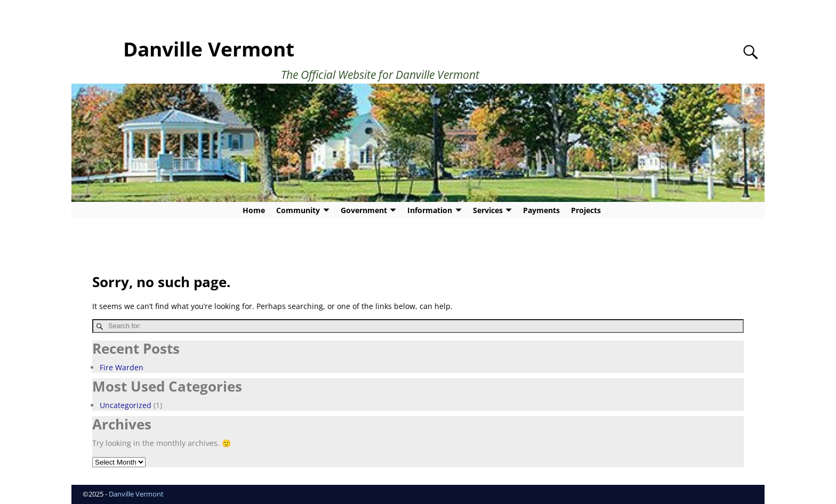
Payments (541, 210)
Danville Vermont (209, 49)
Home (254, 210)
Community (298, 210)
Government (364, 210)
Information (430, 210)
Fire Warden (122, 367)
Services (488, 210)
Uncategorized (126, 405)
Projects (586, 210)
